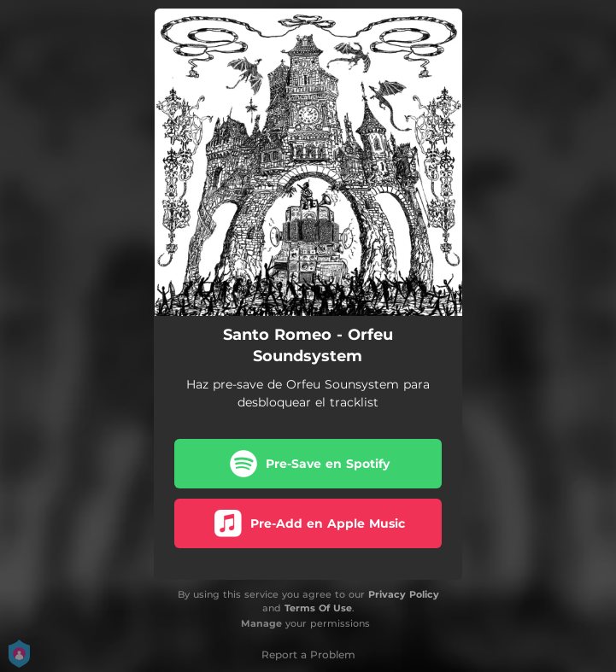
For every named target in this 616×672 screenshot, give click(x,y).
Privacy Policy (404, 594)
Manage (261, 623)
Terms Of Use (318, 608)
